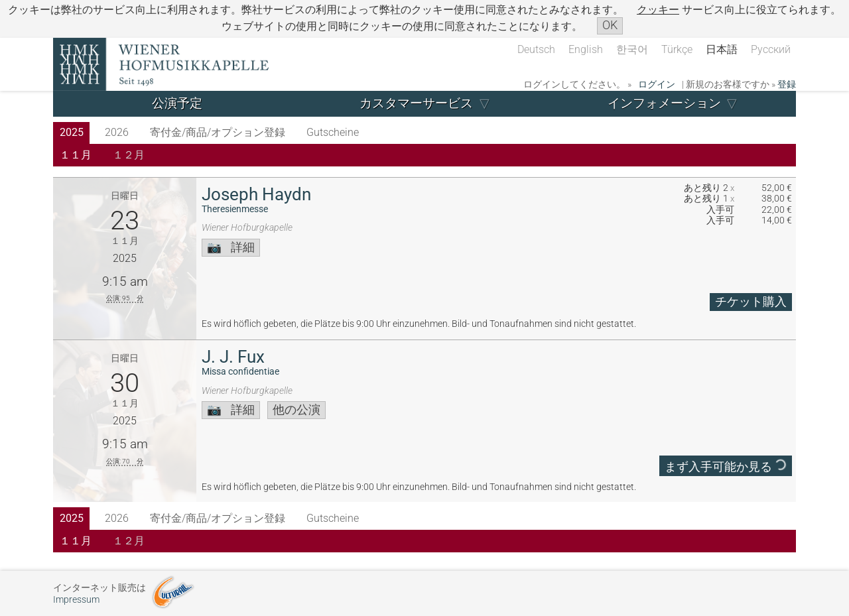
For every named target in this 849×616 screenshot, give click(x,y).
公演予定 (177, 103)
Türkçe (677, 49)
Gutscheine (333, 132)
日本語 (722, 49)
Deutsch (536, 49)
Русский (771, 49)
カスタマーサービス (416, 103)
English (586, 49)
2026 (117, 132)
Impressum (76, 600)
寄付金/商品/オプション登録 (218, 132)
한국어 (632, 49)
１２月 (129, 155)
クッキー (658, 10)
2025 (72, 132)
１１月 (76, 155)
